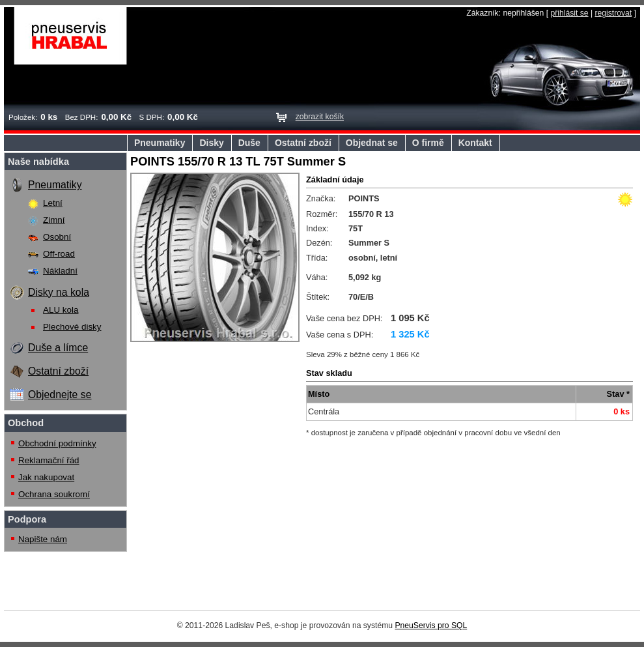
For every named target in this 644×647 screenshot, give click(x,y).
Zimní (54, 220)
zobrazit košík (320, 117)
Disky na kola (59, 292)
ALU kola (61, 310)
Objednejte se (60, 395)
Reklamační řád (49, 460)
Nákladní (60, 271)
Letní (53, 203)
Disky (211, 143)
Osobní (57, 237)
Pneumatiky (160, 143)
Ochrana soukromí (54, 494)
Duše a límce (58, 348)
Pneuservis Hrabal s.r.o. (71, 36)
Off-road (59, 254)
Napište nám (43, 539)
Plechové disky (72, 327)
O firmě (428, 143)
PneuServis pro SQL (431, 625)
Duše (249, 143)
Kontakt (475, 143)
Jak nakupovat (46, 477)
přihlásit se (569, 13)
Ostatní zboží (303, 143)
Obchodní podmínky (57, 443)
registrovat (613, 13)
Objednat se (372, 143)
